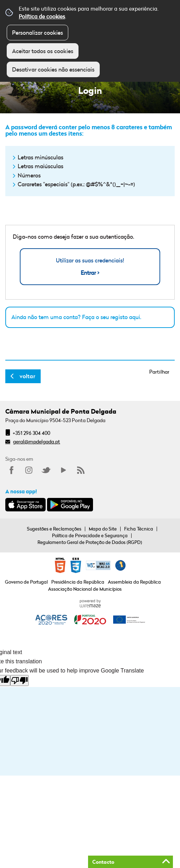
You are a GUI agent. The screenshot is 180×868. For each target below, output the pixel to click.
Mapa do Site (103, 529)
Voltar (27, 376)
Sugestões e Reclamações (54, 529)
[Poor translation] (19, 680)
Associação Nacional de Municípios (85, 589)
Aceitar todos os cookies (43, 51)
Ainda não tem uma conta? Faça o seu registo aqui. (76, 317)
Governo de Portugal (26, 582)
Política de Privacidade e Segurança (90, 535)
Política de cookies (42, 16)
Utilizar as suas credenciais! (90, 267)
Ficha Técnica (139, 529)
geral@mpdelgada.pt (37, 441)
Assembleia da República (134, 582)
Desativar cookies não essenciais (53, 69)
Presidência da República (78, 582)
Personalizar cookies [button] (37, 33)
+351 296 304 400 (31, 433)
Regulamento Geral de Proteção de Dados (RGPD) (90, 542)
